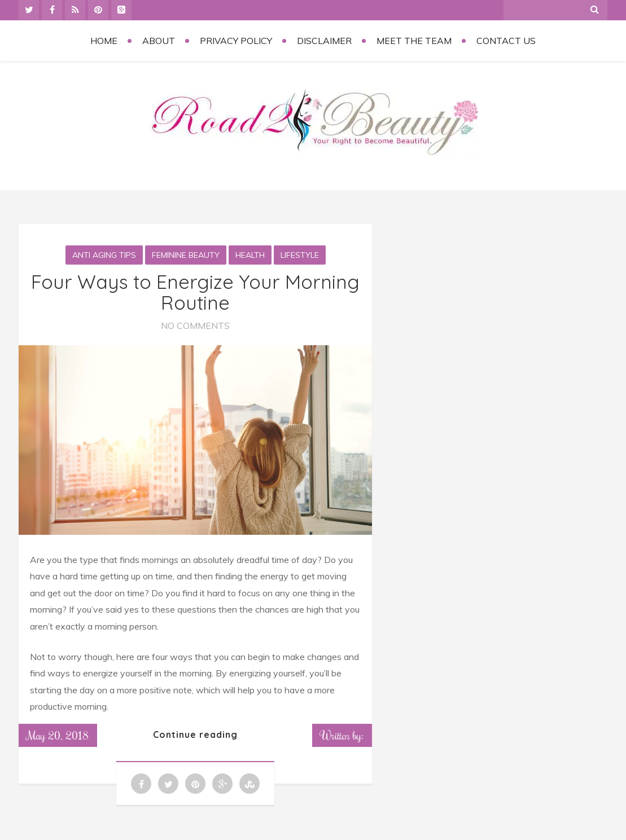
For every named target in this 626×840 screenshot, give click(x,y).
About (159, 41)
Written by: (342, 735)
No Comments (195, 326)
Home (104, 41)
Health (250, 255)
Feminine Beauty (186, 255)
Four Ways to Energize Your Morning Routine (195, 292)
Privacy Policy (236, 41)
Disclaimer (324, 41)
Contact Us (506, 41)
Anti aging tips (104, 255)
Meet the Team (414, 41)
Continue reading (195, 735)
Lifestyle (300, 255)
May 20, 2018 (58, 735)
